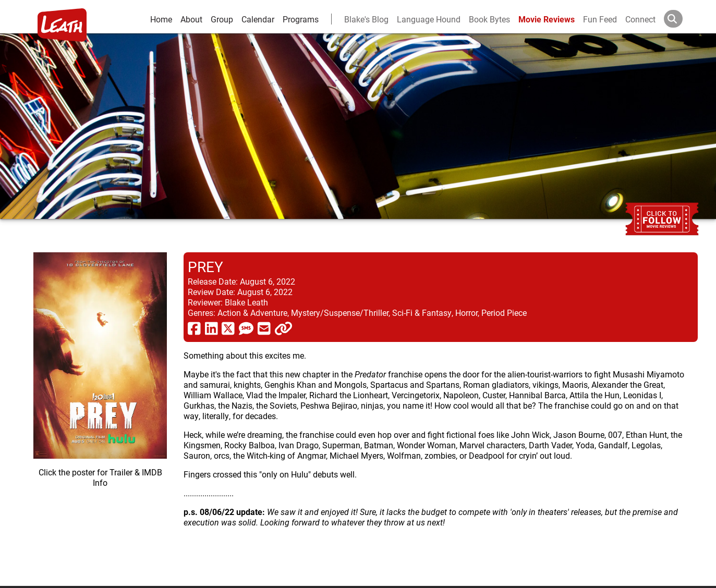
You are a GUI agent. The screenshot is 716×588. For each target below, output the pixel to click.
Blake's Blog (366, 19)
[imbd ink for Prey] (100, 411)
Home (161, 19)
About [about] (191, 19)
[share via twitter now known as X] (228, 328)
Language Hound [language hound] (429, 19)
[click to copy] (283, 328)
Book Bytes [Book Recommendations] (489, 19)
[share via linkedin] (211, 328)
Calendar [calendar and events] (258, 19)
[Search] (682, 19)
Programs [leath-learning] (301, 19)
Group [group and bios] (222, 19)
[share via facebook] (194, 328)
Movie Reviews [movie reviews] (547, 19)
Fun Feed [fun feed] (600, 19)
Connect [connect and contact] (640, 19)
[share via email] (264, 328)
